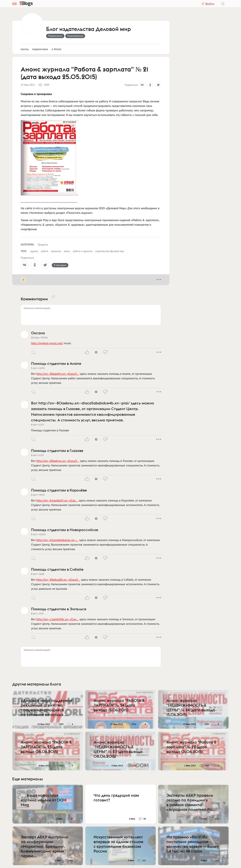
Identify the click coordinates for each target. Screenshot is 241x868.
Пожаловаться (75, 36)
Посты (25, 49)
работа (45, 251)
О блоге (56, 49)
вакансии (56, 251)
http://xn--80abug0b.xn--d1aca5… (58, 580)
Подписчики (40, 49)
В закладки (60, 265)
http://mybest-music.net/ (47, 343)
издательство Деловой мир (110, 251)
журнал (34, 251)
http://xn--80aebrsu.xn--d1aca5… (58, 461)
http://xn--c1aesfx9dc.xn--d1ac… (57, 619)
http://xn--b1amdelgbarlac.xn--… (57, 540)
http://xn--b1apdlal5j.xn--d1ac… (57, 500)
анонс (67, 251)
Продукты (43, 245)
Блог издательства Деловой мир (88, 29)
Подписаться (55, 36)
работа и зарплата (83, 251)
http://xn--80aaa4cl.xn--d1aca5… (58, 374)
